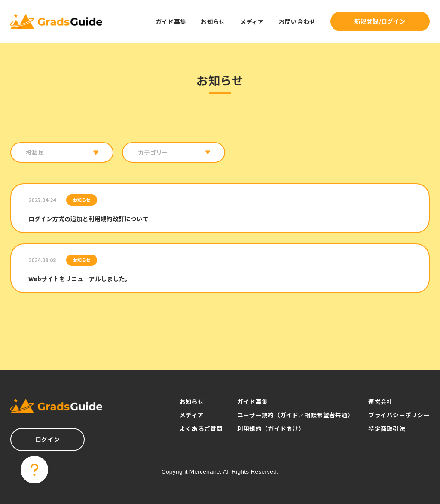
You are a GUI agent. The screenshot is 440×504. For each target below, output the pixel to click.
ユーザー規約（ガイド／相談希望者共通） (295, 415)
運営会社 (380, 401)
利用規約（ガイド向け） (271, 428)
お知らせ (213, 21)
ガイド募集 (171, 21)
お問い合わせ (297, 21)
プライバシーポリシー (399, 415)
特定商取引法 (387, 428)
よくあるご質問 (201, 428)
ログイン (47, 439)
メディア (252, 21)
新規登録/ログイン (380, 21)
